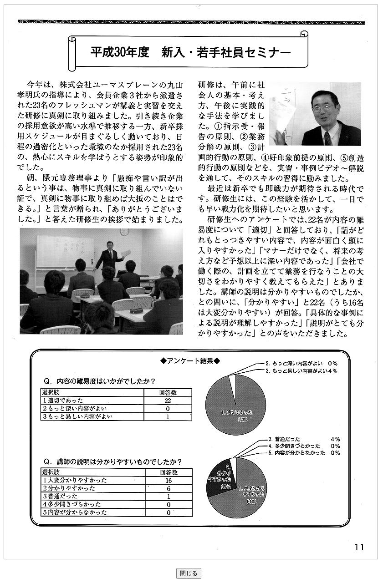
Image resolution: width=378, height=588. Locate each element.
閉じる (189, 573)
